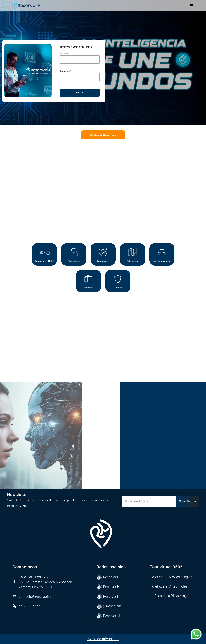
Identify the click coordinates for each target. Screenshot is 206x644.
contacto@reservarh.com (38, 597)
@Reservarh (109, 606)
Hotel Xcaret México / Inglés (171, 577)
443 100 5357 (30, 606)
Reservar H (108, 577)
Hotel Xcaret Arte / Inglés (169, 586)
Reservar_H (108, 616)
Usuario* (64, 58)
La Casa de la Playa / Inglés (171, 596)
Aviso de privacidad (103, 639)
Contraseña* (65, 76)
